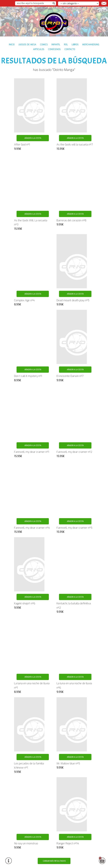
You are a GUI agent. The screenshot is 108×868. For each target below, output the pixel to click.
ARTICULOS (39, 49)
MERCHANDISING (91, 45)
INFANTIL (56, 45)
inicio (12, 45)
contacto (70, 49)
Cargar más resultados (54, 861)
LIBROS (75, 45)
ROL (66, 45)
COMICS (44, 45)
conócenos (54, 49)
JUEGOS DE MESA (27, 45)
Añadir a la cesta (33, 138)
